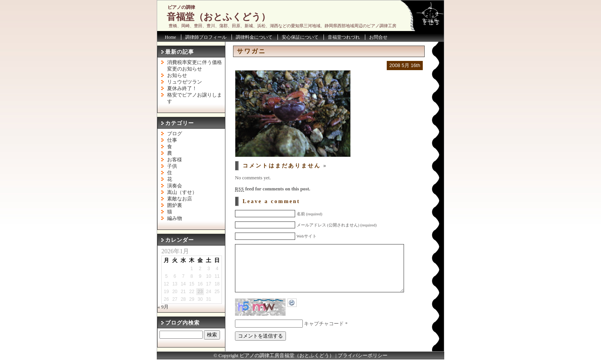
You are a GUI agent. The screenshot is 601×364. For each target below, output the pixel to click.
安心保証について (300, 37)
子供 (172, 166)
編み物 (175, 218)
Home (170, 37)
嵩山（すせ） (182, 192)
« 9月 (163, 307)
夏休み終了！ (182, 89)
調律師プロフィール (206, 37)
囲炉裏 (175, 205)
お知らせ (177, 75)
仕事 (172, 140)
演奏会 (175, 186)
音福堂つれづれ (344, 37)
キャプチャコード (324, 335)
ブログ (175, 134)
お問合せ (378, 37)
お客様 (175, 160)
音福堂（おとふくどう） (218, 17)
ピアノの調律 (181, 7)
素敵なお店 (180, 199)
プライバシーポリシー (363, 360)
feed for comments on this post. (273, 189)
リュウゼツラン (185, 82)
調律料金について (254, 37)
